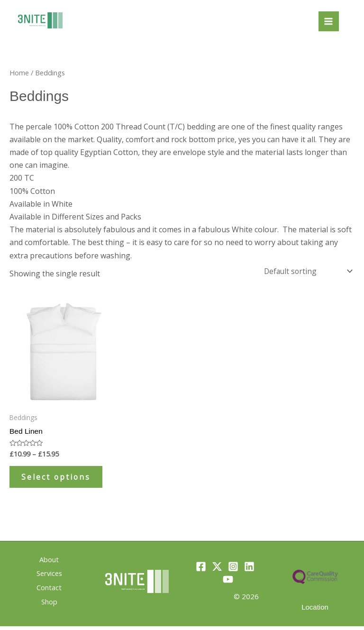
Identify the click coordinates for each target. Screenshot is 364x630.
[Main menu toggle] (328, 21)
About (49, 566)
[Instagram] (233, 571)
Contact (49, 592)
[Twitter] (217, 571)
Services (49, 578)
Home (19, 73)
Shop (49, 604)
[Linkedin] (249, 571)
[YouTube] (228, 584)
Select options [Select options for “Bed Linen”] (60, 479)
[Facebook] (201, 571)
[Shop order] (307, 271)
